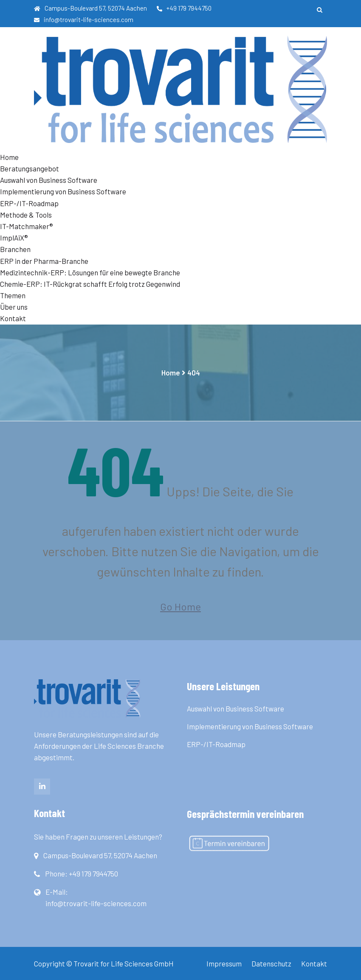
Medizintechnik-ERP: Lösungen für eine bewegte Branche (90, 272)
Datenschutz (271, 963)
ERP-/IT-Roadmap (29, 203)
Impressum (224, 963)
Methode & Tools (26, 215)
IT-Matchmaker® (27, 226)
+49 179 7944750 (184, 8)
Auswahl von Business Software (49, 180)
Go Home (180, 606)
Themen (13, 295)
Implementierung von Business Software (63, 191)
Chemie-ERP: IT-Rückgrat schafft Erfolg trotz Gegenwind (90, 284)
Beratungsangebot (30, 168)
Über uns (14, 307)
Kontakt (13, 318)
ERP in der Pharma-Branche (44, 261)
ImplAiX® (14, 238)
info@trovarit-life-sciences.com (84, 20)
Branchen (15, 249)
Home (9, 157)
